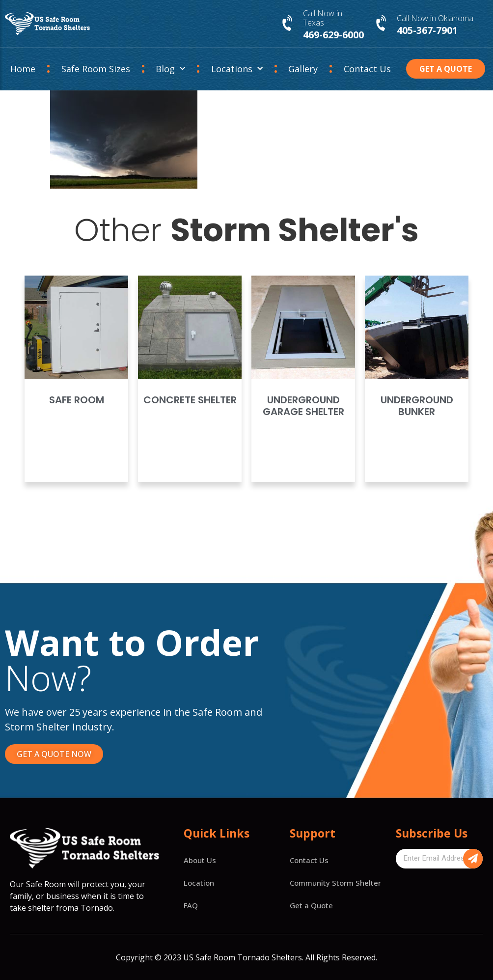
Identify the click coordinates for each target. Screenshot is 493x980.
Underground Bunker (417, 406)
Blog (170, 69)
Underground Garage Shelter (303, 406)
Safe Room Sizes (96, 69)
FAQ (191, 905)
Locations (237, 69)
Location (199, 883)
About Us (200, 860)
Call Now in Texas (323, 18)
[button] (446, 69)
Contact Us (367, 69)
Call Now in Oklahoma (435, 18)
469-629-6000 (333, 35)
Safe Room (77, 400)
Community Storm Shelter (335, 883)
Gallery (303, 69)
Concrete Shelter (190, 400)
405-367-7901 (427, 30)
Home (23, 69)
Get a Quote (311, 905)
